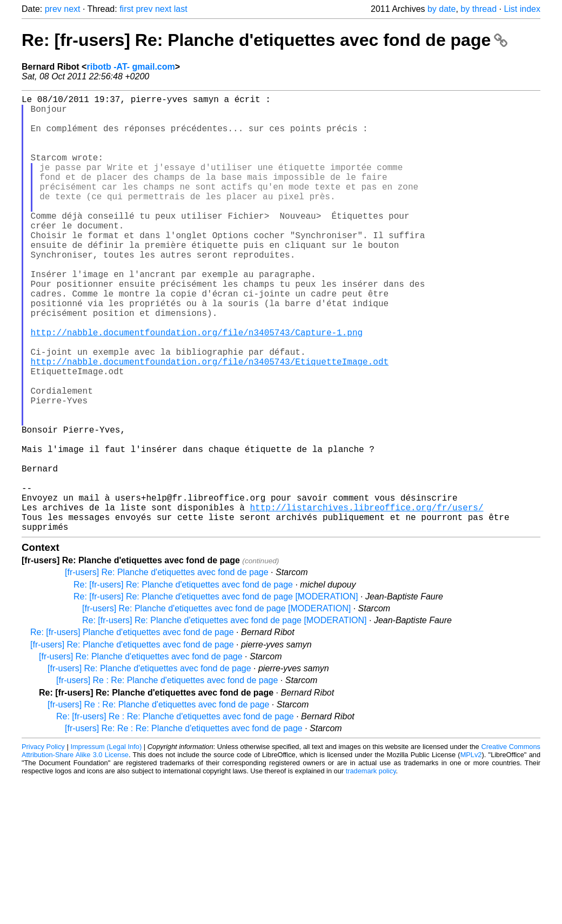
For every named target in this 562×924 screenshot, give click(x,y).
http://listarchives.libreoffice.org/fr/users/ (366, 600)
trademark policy (371, 868)
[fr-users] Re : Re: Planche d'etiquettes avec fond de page (167, 777)
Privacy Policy (43, 844)
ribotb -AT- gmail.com (131, 67)
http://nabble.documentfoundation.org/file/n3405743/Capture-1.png (197, 386)
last (181, 9)
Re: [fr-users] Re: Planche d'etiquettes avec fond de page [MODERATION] (216, 694)
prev (53, 9)
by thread (479, 9)
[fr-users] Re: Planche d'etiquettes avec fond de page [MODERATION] (216, 706)
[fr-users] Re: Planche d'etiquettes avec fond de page (167, 669)
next (72, 9)
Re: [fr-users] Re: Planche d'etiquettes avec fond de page (265, 40)
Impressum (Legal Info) (106, 844)
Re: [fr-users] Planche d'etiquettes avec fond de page (132, 729)
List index (522, 9)
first (126, 9)
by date (441, 9)
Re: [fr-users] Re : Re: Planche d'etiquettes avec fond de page (175, 814)
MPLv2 (471, 852)
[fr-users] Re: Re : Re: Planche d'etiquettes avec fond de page (184, 825)
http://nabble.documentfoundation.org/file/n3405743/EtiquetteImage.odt (210, 422)
